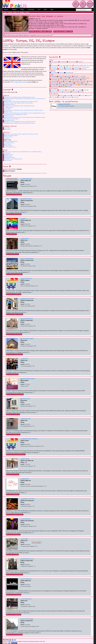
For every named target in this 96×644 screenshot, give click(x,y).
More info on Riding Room (13, 495)
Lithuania (72, 81)
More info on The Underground (14, 595)
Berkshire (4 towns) (18, 97)
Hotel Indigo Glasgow (28, 339)
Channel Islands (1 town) (21, 99)
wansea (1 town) (7, 160)
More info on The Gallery (12, 555)
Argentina (52, 95)
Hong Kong (61, 65)
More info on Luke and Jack (13, 414)
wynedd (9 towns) (7, 156)
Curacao (84, 90)
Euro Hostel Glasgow (28, 258)
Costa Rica (76, 90)
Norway (61, 83)
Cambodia (53, 65)
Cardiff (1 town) (15, 152)
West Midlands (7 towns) (19, 122)
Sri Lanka (52, 69)
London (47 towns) (38, 110)
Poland (69, 83)
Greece (68, 80)
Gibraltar (60, 80)
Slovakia (66, 85)
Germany (52, 80)
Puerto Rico (66, 97)
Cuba (81, 95)
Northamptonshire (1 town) (38, 113)
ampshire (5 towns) (7, 106)
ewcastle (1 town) (7, 113)
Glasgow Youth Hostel (28, 299)
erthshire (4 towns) (7, 146)
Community (31, 10)
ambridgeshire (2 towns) (9, 99)
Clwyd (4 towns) (6, 153)
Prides (22, 10)
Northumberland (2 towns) (8, 115)
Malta (88, 81)
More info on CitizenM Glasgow (14, 214)
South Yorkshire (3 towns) (28, 117)
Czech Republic (54, 78)
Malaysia (52, 67)
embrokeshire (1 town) (8, 159)
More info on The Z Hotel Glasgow (14, 635)
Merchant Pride (26, 419)
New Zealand (68, 73)
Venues (6, 10)
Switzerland (53, 86)
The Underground (27, 579)
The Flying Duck (27, 519)
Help (45, 10)
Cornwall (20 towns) (40, 99)
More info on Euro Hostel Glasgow (14, 274)
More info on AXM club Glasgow (14, 195)
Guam (60, 73)
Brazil (60, 95)
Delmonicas (25, 238)
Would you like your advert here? (45, 35)
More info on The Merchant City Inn (15, 575)
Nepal (59, 67)
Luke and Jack (26, 399)
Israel (82, 65)
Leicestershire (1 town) (18, 110)
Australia (52, 73)
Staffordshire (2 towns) (40, 117)
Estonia (71, 78)
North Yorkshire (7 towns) (26, 113)
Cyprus (81, 76)
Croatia (74, 76)
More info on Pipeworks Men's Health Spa (16, 454)
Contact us (5, 641)
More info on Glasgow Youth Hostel (15, 314)
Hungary (75, 80)
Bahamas (52, 90)
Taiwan (60, 69)
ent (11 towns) (6, 109)
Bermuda (60, 90)
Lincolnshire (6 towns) (29, 110)
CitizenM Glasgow (27, 199)
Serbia (58, 85)
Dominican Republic (55, 92)
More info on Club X (12, 234)
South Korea (84, 67)
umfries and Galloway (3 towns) (10, 135)
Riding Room (26, 479)
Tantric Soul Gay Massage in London (63, 32)
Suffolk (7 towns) (6, 119)
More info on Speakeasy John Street (15, 515)
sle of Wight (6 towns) (8, 107)
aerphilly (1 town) (7, 152)
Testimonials (32, 641)
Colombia (74, 95)
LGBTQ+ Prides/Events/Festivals (19, 82)
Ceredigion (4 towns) (37, 152)
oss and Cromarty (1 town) (9, 147)
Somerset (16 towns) (18, 117)
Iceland (82, 80)
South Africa (70, 62)
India (68, 65)
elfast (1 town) (6, 129)
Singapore (75, 67)
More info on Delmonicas (13, 254)
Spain (80, 85)
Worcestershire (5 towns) (29, 123)
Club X (24, 218)
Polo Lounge (26, 459)
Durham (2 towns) (33, 102)
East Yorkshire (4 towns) (19, 103)
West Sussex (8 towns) (30, 122)
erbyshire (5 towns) (7, 102)
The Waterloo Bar (27, 599)
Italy (58, 81)
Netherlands (53, 83)
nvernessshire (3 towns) (8, 143)
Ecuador (88, 95)
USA (80, 92)
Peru (59, 97)
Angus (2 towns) (18, 134)
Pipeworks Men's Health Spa (30, 439)
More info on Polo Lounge (13, 475)
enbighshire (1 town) (8, 155)
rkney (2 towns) (7, 144)
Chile (67, 95)
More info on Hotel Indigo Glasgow (15, 354)
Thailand (67, 69)
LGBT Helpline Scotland (29, 379)
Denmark (63, 78)
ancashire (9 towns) (7, 110)
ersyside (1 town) (7, 112)
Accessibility (19, 641)
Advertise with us (12, 641)
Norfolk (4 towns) (16, 113)
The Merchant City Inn (28, 559)
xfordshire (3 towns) (8, 116)
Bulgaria (67, 76)
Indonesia (75, 65)
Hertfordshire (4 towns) (29, 106)
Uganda (79, 62)
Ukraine (68, 86)
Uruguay (74, 97)
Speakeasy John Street (28, 499)
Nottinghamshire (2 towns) (21, 115)
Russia (52, 85)
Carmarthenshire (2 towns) (25, 152)
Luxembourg (81, 81)
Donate (37, 641)
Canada (68, 90)
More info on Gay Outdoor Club (14, 294)
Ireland (52, 81)
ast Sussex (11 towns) (8, 103)
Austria (52, 76)
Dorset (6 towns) (25, 102)
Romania (84, 83)
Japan (89, 65)
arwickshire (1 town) (8, 122)
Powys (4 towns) (18, 159)
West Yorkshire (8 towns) (8, 123)
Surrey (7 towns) (15, 119)
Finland (78, 78)
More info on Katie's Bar (12, 374)
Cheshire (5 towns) (31, 99)
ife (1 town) (6, 138)
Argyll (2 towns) (25, 134)
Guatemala (65, 92)
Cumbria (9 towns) (7, 100)
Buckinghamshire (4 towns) (28, 97)
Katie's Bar (25, 359)
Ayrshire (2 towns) (34, 134)
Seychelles (61, 62)
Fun (39, 10)
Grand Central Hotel (28, 319)
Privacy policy (25, 641)
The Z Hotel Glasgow (28, 619)
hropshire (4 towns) (7, 117)
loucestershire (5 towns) (9, 104)
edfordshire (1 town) (8, 97)
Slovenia (73, 85)
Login (52, 10)
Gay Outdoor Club (27, 278)
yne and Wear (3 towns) (8, 120)
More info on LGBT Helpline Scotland (15, 394)
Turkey (75, 69)
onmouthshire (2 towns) (9, 157)
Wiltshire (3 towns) (18, 123)
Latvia (65, 81)
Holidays (14, 10)
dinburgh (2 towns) (7, 137)
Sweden (88, 85)
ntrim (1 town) (6, 128)
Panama (52, 97)
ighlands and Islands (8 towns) (10, 141)
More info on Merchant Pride (13, 434)
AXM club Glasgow (27, 179)
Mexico (73, 92)
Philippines (67, 67)
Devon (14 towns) (17, 102)
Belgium (59, 76)
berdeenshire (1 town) (8, 134)
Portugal (76, 83)
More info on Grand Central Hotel (14, 334)
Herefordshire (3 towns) (18, 106)
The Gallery (25, 539)
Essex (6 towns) (29, 103)
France (85, 78)
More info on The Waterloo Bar (14, 615)
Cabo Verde (53, 62)
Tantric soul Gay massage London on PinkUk (40, 32)
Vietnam (82, 69)
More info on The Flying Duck (13, 535)
